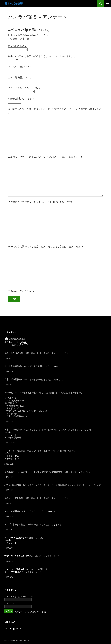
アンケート (12, 435)
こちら (61, 353)
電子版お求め (13, 459)
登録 (44, 612)
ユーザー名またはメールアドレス (20, 596)
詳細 (8, 453)
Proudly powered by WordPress (17, 640)
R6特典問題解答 (14, 437)
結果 (8, 432)
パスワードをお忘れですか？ (27, 612)
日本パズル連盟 (14, 4)
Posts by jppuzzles (13, 628)
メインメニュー (107, 4)
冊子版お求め (13, 456)
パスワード (9, 603)
